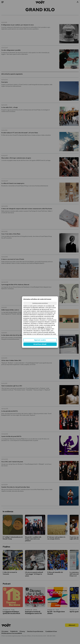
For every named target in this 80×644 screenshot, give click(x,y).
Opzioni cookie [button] (40, 340)
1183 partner (41, 327)
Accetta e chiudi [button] (40, 344)
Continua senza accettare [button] (40, 303)
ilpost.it (48, 329)
